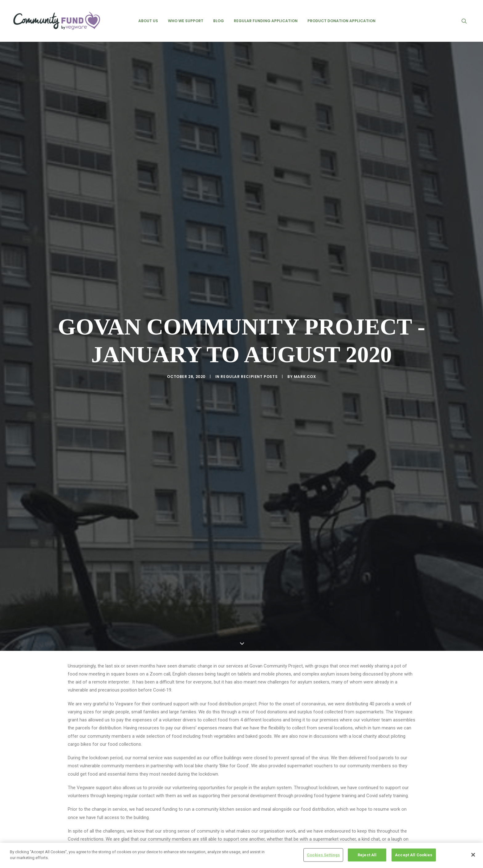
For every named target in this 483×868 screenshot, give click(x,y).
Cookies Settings (323, 855)
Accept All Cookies (414, 855)
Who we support (186, 21)
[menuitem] (148, 21)
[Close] (473, 855)
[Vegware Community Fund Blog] (57, 21)
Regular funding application (266, 21)
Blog (219, 21)
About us (148, 21)
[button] (467, 21)
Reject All (367, 855)
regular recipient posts (249, 325)
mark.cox (305, 325)
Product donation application (341, 21)
